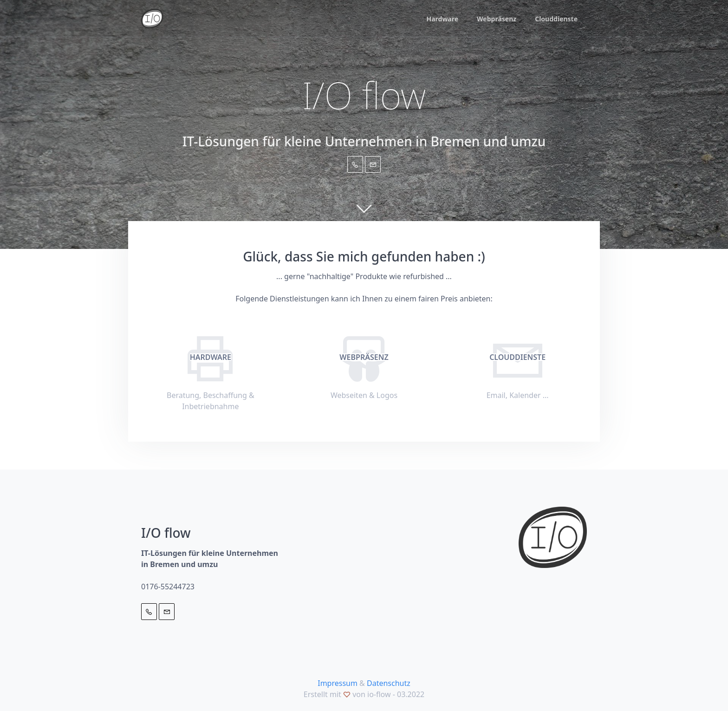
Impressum (338, 683)
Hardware (442, 19)
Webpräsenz (497, 19)
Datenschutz (389, 683)
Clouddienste (556, 19)
